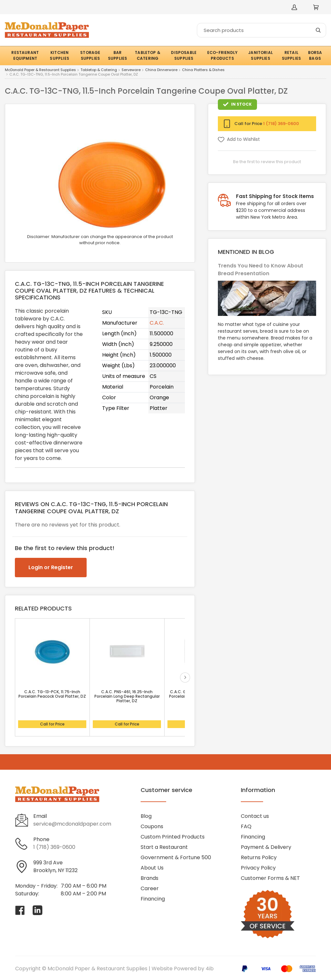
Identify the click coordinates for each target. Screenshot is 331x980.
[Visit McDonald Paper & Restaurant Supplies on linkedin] (37, 910)
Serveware (131, 70)
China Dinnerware (161, 70)
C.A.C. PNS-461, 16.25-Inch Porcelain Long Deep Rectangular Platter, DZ (127, 696)
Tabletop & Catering (99, 70)
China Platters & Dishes (203, 70)
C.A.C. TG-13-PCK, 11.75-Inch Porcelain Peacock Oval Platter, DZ (52, 694)
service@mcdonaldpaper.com (72, 824)
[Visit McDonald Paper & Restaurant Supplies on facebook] (20, 910)
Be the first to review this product (267, 162)
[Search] (262, 30)
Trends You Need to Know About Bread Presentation (261, 270)
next (185, 678)
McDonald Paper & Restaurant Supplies (40, 70)
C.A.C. (157, 323)
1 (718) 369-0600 (281, 124)
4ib (210, 969)
